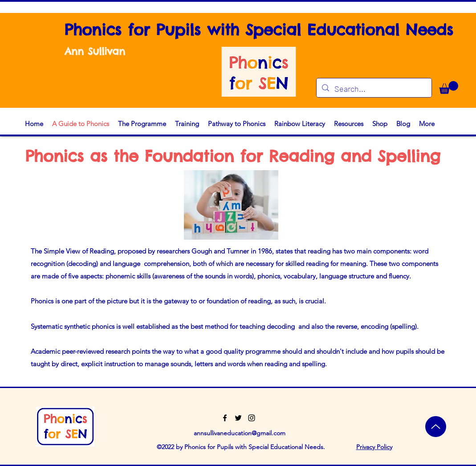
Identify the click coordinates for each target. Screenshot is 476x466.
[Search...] (374, 89)
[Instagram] (252, 418)
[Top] (436, 427)
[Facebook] (225, 418)
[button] (449, 88)
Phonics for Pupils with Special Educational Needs (259, 30)
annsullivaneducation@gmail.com (240, 433)
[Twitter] (238, 418)
